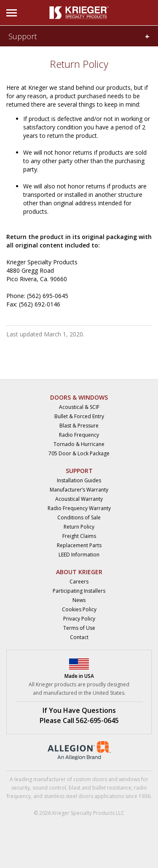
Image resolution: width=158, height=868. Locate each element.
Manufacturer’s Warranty (79, 490)
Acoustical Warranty (79, 499)
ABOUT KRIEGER (79, 572)
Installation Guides (79, 480)
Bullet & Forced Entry (79, 416)
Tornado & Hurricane (79, 444)
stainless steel (60, 796)
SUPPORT (79, 471)
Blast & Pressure (79, 426)
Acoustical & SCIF (79, 407)
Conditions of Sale (79, 517)
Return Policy (79, 527)
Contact (79, 637)
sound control (49, 788)
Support (23, 36)
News (79, 600)
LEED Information (79, 555)
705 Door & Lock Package (79, 453)
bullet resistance (112, 788)
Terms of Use (79, 628)
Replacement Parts (79, 545)
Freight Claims (79, 536)
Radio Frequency (79, 435)
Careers (79, 582)
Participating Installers (79, 591)
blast (75, 788)
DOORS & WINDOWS (79, 397)
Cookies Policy (79, 609)
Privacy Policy (79, 619)
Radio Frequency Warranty (79, 508)
